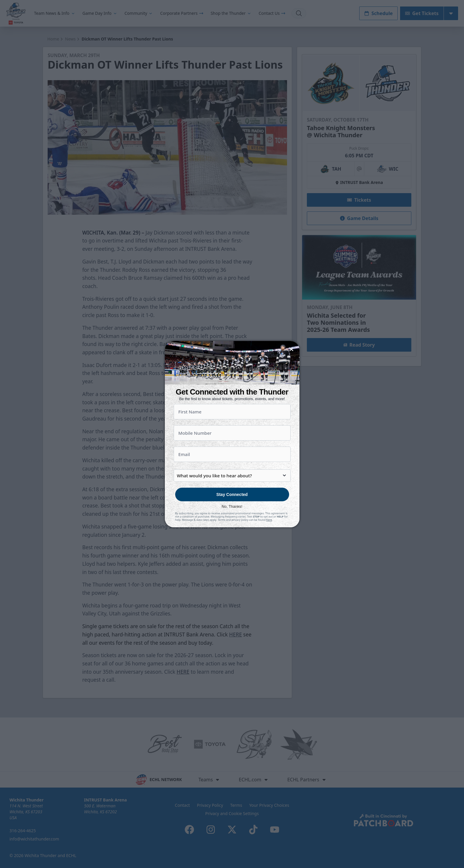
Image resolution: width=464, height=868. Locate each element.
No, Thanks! (232, 506)
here (269, 520)
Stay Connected (232, 494)
